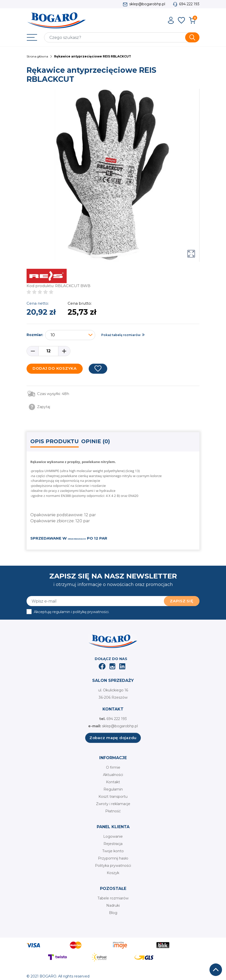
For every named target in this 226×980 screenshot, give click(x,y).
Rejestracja (113, 844)
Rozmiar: (35, 335)
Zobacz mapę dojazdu (113, 738)
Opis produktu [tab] (54, 441)
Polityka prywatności (113, 866)
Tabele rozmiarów (113, 898)
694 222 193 (189, 4)
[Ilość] (48, 351)
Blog (113, 913)
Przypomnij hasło (113, 858)
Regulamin (113, 789)
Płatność (113, 811)
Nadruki (113, 905)
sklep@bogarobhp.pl (147, 4)
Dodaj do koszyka (55, 368)
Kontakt (113, 782)
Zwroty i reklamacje (113, 804)
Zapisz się (182, 601)
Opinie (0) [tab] (96, 441)
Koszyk (113, 873)
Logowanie (113, 836)
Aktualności (113, 775)
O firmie (113, 767)
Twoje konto (113, 851)
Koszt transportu (113, 797)
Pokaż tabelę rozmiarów (121, 335)
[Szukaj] (122, 37)
